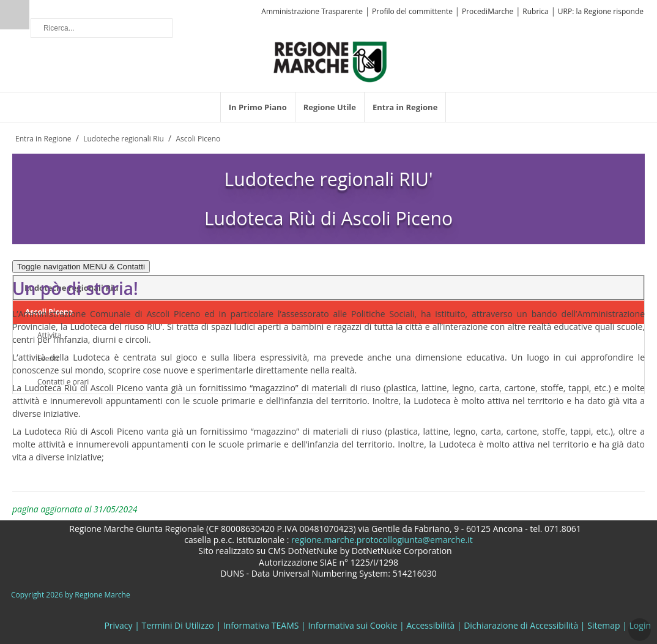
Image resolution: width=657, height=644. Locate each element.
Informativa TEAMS (261, 625)
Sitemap (603, 625)
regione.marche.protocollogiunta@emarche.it (380, 540)
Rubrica (535, 11)
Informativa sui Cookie (352, 625)
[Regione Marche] (330, 61)
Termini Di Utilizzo (178, 625)
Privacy (118, 625)
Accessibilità (430, 625)
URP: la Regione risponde (601, 11)
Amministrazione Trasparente (312, 11)
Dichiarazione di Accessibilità (521, 625)
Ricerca (15, 15)
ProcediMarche (488, 11)
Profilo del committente (412, 11)
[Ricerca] (102, 28)
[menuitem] (258, 107)
